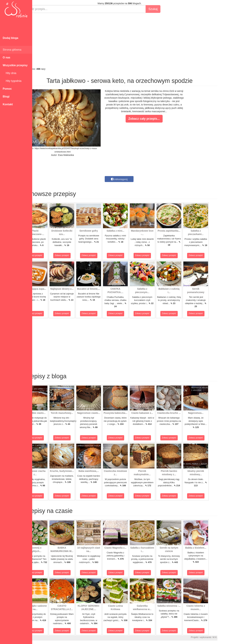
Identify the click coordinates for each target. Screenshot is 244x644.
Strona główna (12, 50)
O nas (6, 57)
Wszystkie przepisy (15, 65)
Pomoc (7, 89)
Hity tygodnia (12, 81)
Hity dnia (9, 73)
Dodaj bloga (11, 38)
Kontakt (8, 104)
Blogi (6, 97)
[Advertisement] (132, 40)
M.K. (227, 637)
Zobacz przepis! (47, 255)
